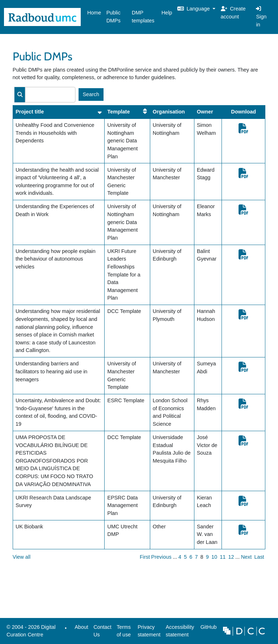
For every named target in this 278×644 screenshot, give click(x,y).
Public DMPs (113, 17)
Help (167, 13)
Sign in (261, 16)
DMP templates (143, 17)
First (145, 557)
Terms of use (124, 631)
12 (231, 557)
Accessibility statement (180, 631)
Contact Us (102, 631)
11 (223, 557)
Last (259, 557)
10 (214, 557)
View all (22, 557)
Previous (161, 557)
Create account (233, 13)
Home (94, 13)
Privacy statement (149, 631)
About (81, 627)
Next (247, 557)
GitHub (207, 629)
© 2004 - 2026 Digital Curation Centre (30, 633)
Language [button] (194, 9)
